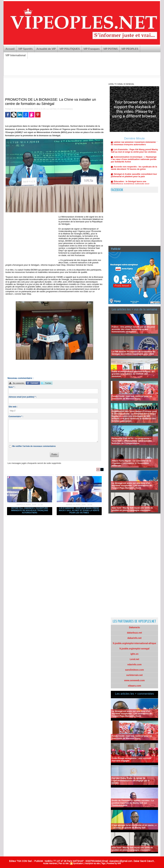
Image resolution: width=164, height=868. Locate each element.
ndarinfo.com (134, 664)
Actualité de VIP (46, 49)
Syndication (78, 863)
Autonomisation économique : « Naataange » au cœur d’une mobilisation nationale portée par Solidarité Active (134, 161)
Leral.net (134, 659)
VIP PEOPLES (130, 49)
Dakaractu (135, 627)
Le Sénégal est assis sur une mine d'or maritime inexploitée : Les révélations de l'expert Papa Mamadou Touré (132, 485)
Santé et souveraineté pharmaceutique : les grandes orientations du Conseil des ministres (133, 374)
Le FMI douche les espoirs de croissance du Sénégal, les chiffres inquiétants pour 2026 (133, 353)
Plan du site (64, 863)
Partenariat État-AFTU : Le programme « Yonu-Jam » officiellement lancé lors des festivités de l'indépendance (132, 441)
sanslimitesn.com (135, 670)
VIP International (16, 55)
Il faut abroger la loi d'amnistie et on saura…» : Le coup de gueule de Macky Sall (134, 826)
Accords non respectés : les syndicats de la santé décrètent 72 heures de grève (134, 169)
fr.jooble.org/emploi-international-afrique (135, 643)
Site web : (13, 407)
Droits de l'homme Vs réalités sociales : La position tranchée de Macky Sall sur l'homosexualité (133, 803)
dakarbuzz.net (134, 633)
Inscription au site (92, 863)
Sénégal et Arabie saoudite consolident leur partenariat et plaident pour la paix (134, 177)
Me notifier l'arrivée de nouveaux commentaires (34, 446)
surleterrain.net (135, 675)
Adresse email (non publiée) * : (23, 397)
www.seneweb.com (135, 680)
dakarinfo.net (135, 638)
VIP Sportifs (25, 49)
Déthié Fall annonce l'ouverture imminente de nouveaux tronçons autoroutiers (30, 510)
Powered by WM (114, 863)
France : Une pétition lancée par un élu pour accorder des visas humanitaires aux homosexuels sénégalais (133, 329)
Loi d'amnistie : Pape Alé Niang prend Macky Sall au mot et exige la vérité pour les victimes (79, 510)
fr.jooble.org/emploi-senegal (134, 649)
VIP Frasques (92, 49)
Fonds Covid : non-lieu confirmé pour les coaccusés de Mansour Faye (132, 397)
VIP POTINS (111, 49)
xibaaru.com (134, 686)
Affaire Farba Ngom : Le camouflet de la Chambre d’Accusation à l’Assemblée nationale (131, 463)
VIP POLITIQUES (70, 49)
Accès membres (50, 863)
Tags (103, 863)
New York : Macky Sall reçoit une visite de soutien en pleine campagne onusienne (132, 509)
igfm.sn (135, 654)
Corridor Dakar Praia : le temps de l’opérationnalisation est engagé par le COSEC (131, 781)
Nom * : (12, 387)
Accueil (10, 49)
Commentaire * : (16, 416)
